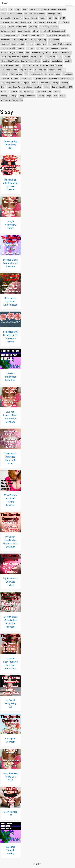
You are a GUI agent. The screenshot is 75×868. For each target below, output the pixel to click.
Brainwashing (6, 18)
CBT (51, 18)
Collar (3, 27)
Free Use (52, 44)
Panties (52, 70)
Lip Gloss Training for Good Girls (10, 377)
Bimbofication (6, 14)
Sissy (3, 87)
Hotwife (56, 53)
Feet (27, 40)
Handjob (64, 48)
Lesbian (67, 57)
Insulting (25, 57)
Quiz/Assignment (8, 83)
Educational (45, 31)
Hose (48, 53)
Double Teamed (24, 31)
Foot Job (30, 44)
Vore (55, 96)
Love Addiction (27, 61)
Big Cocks (62, 9)
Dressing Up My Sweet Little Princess (10, 301)
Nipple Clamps (35, 65)
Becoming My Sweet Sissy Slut (10, 145)
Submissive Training (43, 91)
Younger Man (17, 100)
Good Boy (30, 48)
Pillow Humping (16, 74)
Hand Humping (52, 48)
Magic (38, 61)
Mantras (46, 61)
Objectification (56, 65)
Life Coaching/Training (10, 61)
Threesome (31, 96)
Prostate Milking (40, 78)
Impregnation (14, 57)
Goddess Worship (17, 48)
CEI (56, 18)
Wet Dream (5, 100)
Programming (26, 78)
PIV (26, 74)
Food (22, 44)
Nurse (46, 65)
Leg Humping (50, 57)
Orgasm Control (26, 70)
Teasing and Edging (9, 96)
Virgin (49, 96)
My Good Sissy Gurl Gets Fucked (10, 582)
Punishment (54, 78)
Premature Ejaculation (10, 78)
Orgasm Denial (40, 70)
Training (41, 96)
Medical (68, 61)
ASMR (25, 9)
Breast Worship (31, 18)
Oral (16, 70)
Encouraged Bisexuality (10, 35)
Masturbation (57, 61)
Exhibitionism (6, 40)
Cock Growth (39, 22)
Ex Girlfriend (64, 35)
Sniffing (46, 87)
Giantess (4, 48)
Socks (54, 87)
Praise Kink (67, 74)
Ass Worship (35, 9)
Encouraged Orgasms (30, 35)
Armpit (18, 9)
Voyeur (62, 96)
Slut (9, 87)
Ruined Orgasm (23, 83)
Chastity (14, 22)
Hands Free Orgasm (9, 53)
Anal (11, 9)
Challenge (5, 22)
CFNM (62, 18)
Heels (21, 53)
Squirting (4, 91)
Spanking (63, 87)
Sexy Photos (45, 83)
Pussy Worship (67, 78)
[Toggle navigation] (69, 3)
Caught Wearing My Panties (10, 225)
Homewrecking (38, 53)
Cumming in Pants (8, 31)
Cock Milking (51, 22)
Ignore (3, 57)
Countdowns (21, 27)
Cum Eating (44, 27)
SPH (71, 87)
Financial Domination (9, 44)
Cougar (11, 27)
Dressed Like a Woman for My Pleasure (10, 263)
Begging (46, 9)
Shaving (55, 83)
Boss (59, 14)
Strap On (14, 91)
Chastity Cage (26, 22)
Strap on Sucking (26, 91)
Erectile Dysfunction (49, 35)
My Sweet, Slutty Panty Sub (10, 703)
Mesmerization (7, 65)
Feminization (54, 40)
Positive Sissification (52, 74)
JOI (41, 57)
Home (5, 3)
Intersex (34, 57)
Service (35, 83)
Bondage (51, 14)
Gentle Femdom (65, 44)
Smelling (38, 87)
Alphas (4, 9)
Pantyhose (61, 70)
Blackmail (18, 14)
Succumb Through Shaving (10, 850)
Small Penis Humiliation (22, 87)
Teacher (57, 91)
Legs (59, 57)
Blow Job (28, 14)
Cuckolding (33, 27)
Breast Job (18, 18)
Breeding (43, 18)
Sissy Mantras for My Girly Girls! (10, 777)
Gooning (40, 48)
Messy (18, 65)
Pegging (4, 74)
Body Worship (40, 14)
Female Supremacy (39, 40)
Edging (35, 31)
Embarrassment (58, 31)
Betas (54, 9)
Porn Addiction (36, 74)
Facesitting (18, 40)
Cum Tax (55, 27)
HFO (28, 53)
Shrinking (64, 83)
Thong (21, 96)
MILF (25, 65)
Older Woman (6, 70)
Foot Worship (41, 44)
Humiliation (66, 53)
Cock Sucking (64, 22)
